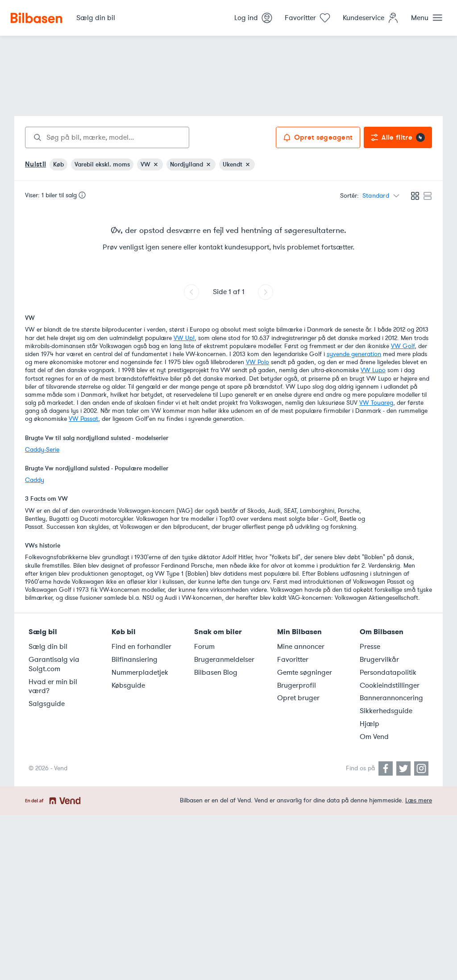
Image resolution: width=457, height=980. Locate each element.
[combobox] (107, 137)
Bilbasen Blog (216, 673)
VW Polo (258, 362)
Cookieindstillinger (390, 685)
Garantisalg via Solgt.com (54, 664)
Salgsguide (47, 704)
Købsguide (128, 685)
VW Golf (403, 346)
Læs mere (419, 800)
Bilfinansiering (135, 660)
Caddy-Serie (42, 450)
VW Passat (83, 419)
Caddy (35, 480)
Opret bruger (298, 698)
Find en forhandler (141, 647)
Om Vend (374, 737)
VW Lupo (373, 370)
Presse (370, 647)
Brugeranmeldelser (224, 660)
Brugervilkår (379, 660)
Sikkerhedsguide (386, 711)
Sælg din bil (48, 647)
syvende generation (354, 354)
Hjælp (370, 724)
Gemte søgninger (305, 673)
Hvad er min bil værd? (53, 687)
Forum (204, 647)
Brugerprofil (297, 685)
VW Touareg (376, 403)
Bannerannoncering (391, 698)
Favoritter (293, 660)
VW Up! (184, 338)
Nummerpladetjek (140, 673)
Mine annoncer (301, 647)
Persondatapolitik (388, 673)
